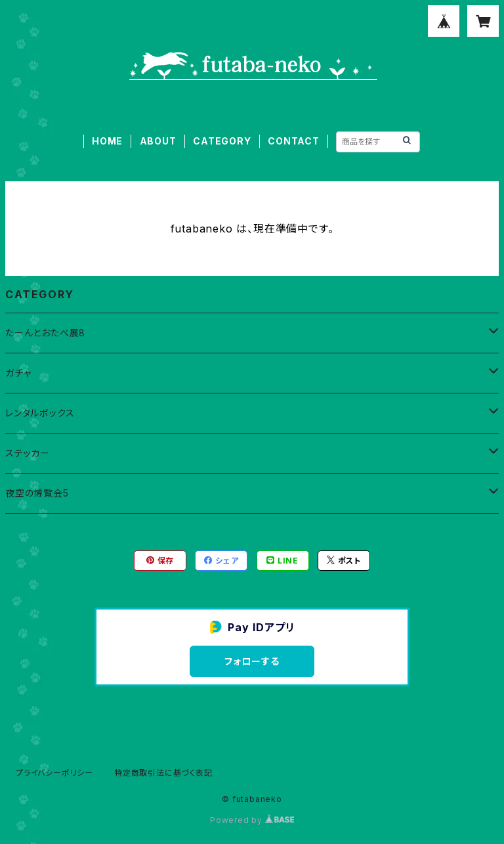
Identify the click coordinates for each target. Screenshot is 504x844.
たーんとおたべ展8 (45, 333)
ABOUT (158, 141)
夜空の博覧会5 (37, 493)
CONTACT (294, 141)
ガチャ (18, 373)
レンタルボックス (40, 413)
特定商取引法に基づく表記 (163, 773)
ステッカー (28, 453)
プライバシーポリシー (54, 773)
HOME (107, 141)
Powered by (252, 820)
